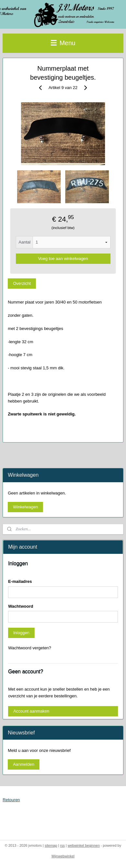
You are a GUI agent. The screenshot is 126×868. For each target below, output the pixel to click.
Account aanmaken (31, 711)
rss (63, 845)
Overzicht (22, 283)
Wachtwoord (21, 606)
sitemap (51, 845)
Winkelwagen (25, 507)
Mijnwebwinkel (63, 856)
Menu (63, 43)
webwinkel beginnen (84, 845)
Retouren (11, 800)
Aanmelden (24, 764)
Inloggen (21, 633)
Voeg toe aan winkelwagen (63, 259)
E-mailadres (20, 581)
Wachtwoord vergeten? (30, 648)
